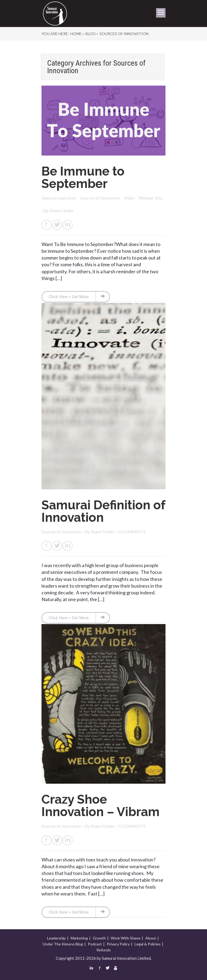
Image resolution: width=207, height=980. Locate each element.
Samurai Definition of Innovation (103, 511)
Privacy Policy (118, 944)
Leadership (56, 938)
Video (130, 198)
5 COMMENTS (132, 826)
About (151, 938)
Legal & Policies (148, 944)
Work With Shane (126, 938)
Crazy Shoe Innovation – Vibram (101, 806)
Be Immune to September (83, 177)
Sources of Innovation (101, 198)
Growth (99, 938)
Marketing (79, 938)
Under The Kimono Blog (63, 944)
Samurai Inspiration (59, 198)
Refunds (104, 950)
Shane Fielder (62, 211)
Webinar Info (150, 198)
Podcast (95, 944)
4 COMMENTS (132, 532)
